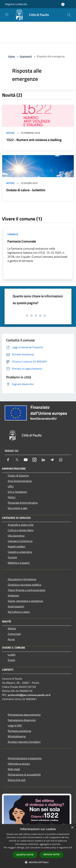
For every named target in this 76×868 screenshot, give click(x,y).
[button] (38, 862)
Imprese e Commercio (20, 541)
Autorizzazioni (16, 606)
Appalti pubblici (17, 546)
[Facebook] (8, 460)
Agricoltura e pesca (19, 612)
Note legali (14, 769)
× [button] (72, 828)
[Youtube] (26, 460)
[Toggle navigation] (7, 15)
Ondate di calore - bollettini (26, 190)
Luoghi (12, 655)
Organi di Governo (18, 475)
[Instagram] (34, 460)
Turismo (12, 557)
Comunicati (14, 634)
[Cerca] (69, 15)
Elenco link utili (17, 780)
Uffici (11, 486)
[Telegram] (52, 460)
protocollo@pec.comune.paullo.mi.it (29, 695)
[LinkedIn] (43, 460)
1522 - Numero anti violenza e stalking (34, 140)
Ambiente (13, 595)
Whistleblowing (17, 736)
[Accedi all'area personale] (63, 4)
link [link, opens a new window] (71, 848)
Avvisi (11, 639)
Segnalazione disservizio (22, 720)
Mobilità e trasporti (19, 563)
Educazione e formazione (22, 579)
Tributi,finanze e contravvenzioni (27, 590)
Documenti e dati (18, 508)
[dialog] (38, 846)
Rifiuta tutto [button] (52, 855)
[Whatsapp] (61, 460)
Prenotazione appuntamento (24, 715)
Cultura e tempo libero (21, 530)
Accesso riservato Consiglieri (24, 742)
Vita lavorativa (16, 536)
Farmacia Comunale (22, 241)
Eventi (11, 660)
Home (11, 56)
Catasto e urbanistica (20, 552)
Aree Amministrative (20, 481)
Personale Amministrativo (23, 503)
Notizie (10, 133)
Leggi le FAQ (15, 725)
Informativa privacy (19, 764)
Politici (12, 497)
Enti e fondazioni (17, 492)
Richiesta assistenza (19, 731)
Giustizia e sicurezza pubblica (24, 585)
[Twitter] (17, 460)
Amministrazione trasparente (25, 758)
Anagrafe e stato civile (21, 525)
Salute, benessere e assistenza (25, 601)
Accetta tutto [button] (25, 855)
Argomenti (26, 56)
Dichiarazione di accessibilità (24, 774)
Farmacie (13, 234)
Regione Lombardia (16, 4)
